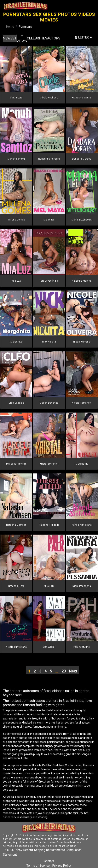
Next (73, 671)
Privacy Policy (62, 866)
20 (64, 671)
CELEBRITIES (37, 38)
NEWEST (10, 38)
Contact (49, 861)
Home (10, 27)
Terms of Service (38, 866)
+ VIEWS (22, 38)
